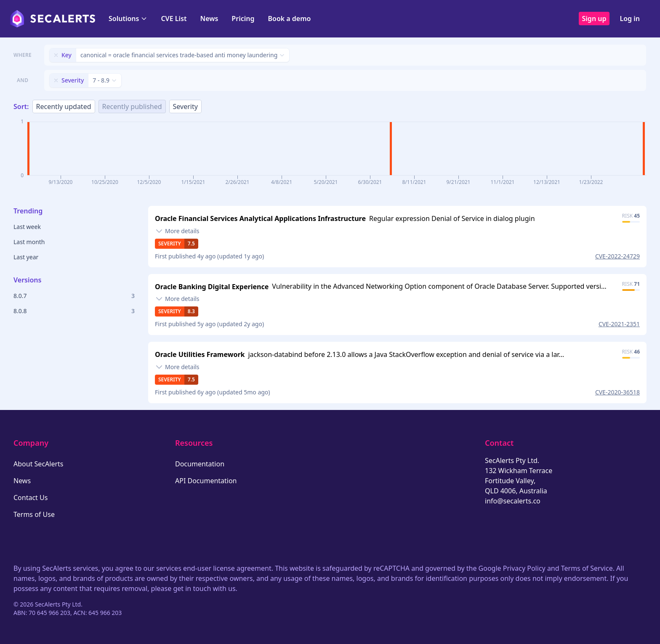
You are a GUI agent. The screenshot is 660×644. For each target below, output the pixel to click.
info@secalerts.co (513, 501)
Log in (630, 19)
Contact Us (31, 498)
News (209, 19)
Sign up (594, 19)
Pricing (243, 19)
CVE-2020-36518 (617, 392)
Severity (185, 106)
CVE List (174, 19)
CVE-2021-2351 (619, 324)
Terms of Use (34, 514)
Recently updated (64, 106)
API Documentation (206, 481)
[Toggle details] (177, 231)
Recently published (132, 106)
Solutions (128, 19)
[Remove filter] (56, 55)
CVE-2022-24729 (617, 256)
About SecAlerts (38, 464)
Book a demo (289, 19)
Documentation (200, 464)
